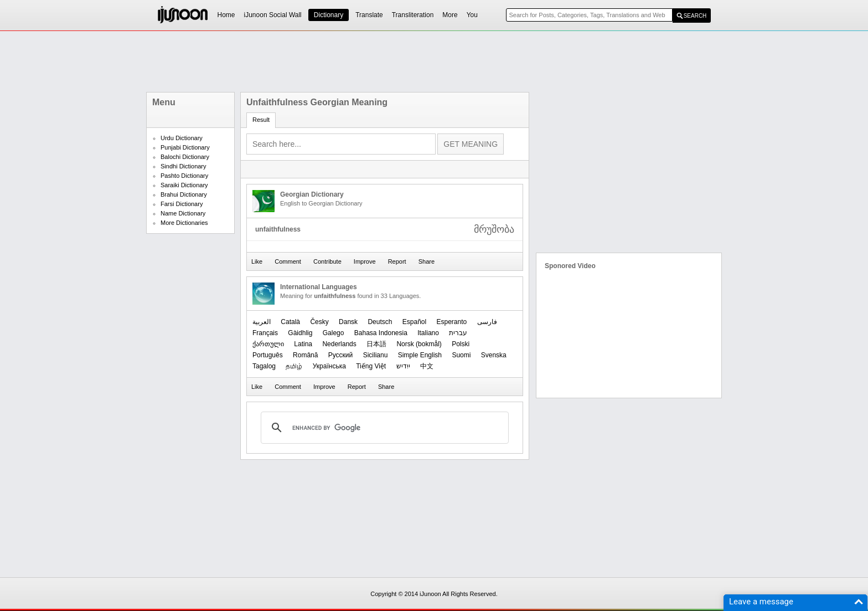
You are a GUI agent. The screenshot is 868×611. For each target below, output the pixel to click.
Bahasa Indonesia (381, 333)
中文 (427, 366)
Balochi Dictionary (185, 157)
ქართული (268, 344)
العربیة (262, 322)
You (472, 15)
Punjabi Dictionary (185, 147)
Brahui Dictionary (184, 194)
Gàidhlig (300, 333)
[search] (383, 428)
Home (226, 15)
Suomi (461, 355)
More (450, 15)
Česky (319, 322)
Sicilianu (376, 355)
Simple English (420, 355)
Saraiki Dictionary (184, 185)
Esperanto (452, 322)
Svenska (494, 355)
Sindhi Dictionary (184, 166)
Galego (334, 333)
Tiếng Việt (371, 366)
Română (305, 355)
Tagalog (264, 366)
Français (265, 333)
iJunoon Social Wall (273, 15)
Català (290, 322)
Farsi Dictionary (182, 204)
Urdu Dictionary (182, 138)
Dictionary (329, 15)
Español (414, 322)
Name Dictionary (183, 213)
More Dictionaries (184, 223)
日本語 (376, 344)
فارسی (487, 322)
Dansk (348, 322)
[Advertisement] (434, 61)
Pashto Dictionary (184, 176)
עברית (458, 333)
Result (261, 120)
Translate (369, 15)
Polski (461, 344)
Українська (329, 366)
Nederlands (339, 344)
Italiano (428, 333)
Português (268, 355)
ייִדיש (403, 366)
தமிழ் (294, 366)
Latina (303, 344)
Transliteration (413, 15)
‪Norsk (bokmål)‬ (419, 344)
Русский (341, 355)
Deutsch (380, 322)
